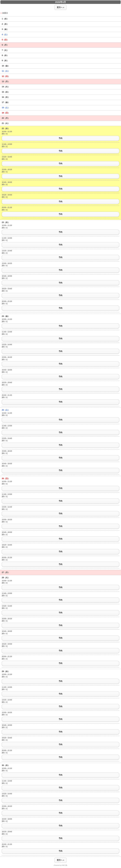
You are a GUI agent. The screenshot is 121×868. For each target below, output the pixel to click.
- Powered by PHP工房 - (61, 865)
